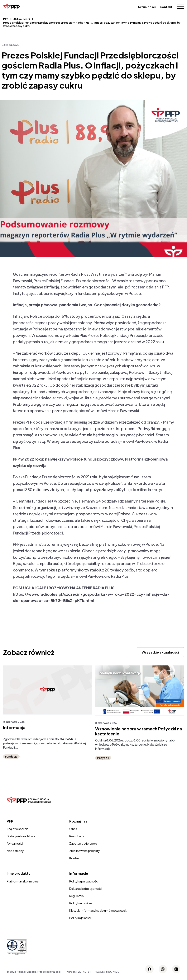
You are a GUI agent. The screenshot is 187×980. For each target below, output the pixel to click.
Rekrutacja (77, 836)
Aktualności (147, 7)
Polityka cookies (81, 903)
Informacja (14, 727)
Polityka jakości (80, 918)
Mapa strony (15, 851)
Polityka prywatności (84, 881)
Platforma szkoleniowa (23, 881)
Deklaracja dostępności (86, 889)
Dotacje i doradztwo (21, 836)
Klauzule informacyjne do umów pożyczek (98, 910)
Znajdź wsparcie (18, 829)
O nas (73, 829)
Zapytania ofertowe (83, 843)
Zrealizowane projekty (85, 851)
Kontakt (166, 7)
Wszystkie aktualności (160, 652)
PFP (6, 19)
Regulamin (76, 896)
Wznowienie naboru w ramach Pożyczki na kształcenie (139, 731)
